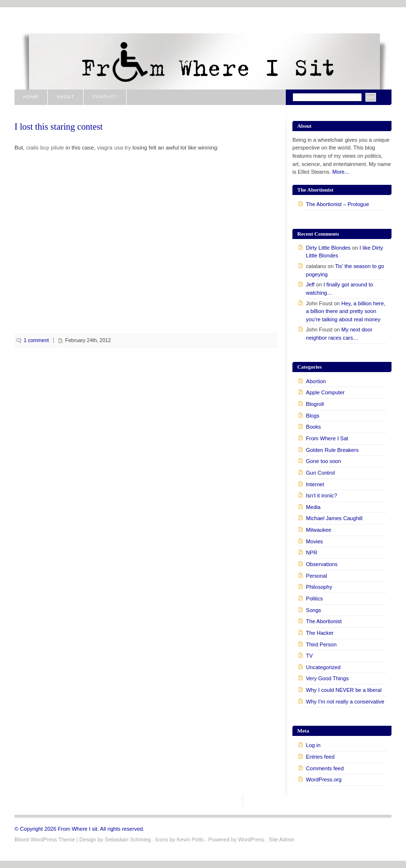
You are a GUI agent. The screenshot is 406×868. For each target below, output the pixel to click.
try (128, 147)
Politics (314, 599)
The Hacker (320, 633)
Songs (313, 610)
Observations (322, 564)
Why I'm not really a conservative (345, 702)
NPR (312, 553)
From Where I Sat (327, 438)
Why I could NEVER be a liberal (344, 690)
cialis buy (38, 147)
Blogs (313, 416)
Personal (317, 576)
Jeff (310, 284)
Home (31, 97)
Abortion (316, 381)
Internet (315, 484)
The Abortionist (324, 621)
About (65, 97)
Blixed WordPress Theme (45, 839)
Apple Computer (325, 392)
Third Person (321, 644)
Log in (313, 745)
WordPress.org (324, 779)
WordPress (251, 839)
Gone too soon (324, 461)
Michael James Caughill (334, 518)
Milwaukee (319, 530)
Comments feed (325, 768)
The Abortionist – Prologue (338, 204)
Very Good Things (327, 678)
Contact (105, 97)
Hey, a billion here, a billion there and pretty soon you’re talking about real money (346, 311)
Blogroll (315, 404)
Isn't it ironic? (321, 495)
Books (313, 427)
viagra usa (110, 147)
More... (341, 172)
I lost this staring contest (59, 127)
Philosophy (319, 587)
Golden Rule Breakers (332, 450)
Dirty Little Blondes (328, 248)
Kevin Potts (190, 839)
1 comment (36, 340)
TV (309, 656)
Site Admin (282, 839)
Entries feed (320, 757)
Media (313, 507)
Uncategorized (323, 667)
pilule (57, 147)
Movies (314, 541)
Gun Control (320, 473)
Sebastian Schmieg (128, 839)
